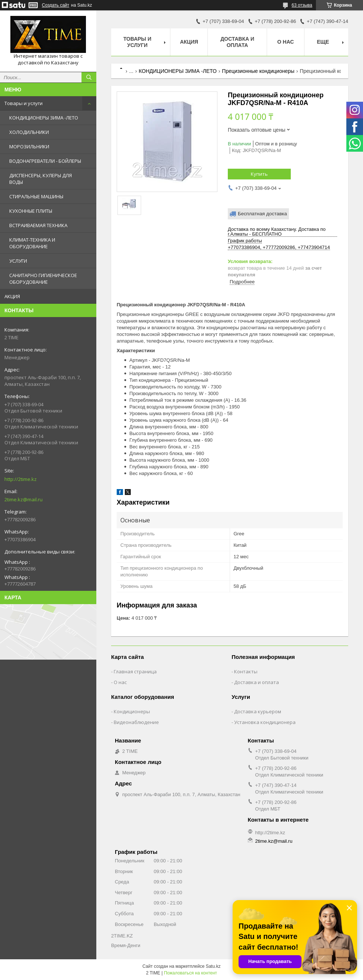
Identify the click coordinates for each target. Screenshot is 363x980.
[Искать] (89, 77)
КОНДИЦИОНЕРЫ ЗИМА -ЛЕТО (44, 118)
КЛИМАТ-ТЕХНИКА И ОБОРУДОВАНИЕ (32, 243)
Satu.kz (213, 966)
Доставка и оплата (237, 42)
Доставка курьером (258, 711)
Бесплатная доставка (262, 214)
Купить (259, 174)
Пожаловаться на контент (190, 973)
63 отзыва (302, 5)
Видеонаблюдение (136, 722)
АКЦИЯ (12, 296)
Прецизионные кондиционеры (258, 71)
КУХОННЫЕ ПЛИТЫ (31, 211)
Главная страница (135, 671)
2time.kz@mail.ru (24, 499)
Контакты (246, 671)
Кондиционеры (132, 711)
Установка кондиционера (265, 722)
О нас (286, 42)
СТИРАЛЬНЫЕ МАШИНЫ (36, 196)
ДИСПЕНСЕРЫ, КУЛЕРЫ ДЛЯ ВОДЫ (41, 179)
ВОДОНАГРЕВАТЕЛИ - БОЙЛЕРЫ (45, 161)
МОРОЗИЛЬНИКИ (29, 147)
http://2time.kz (21, 479)
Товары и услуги (24, 103)
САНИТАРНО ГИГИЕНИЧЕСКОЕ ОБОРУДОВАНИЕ (43, 279)
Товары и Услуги (137, 42)
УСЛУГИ (18, 261)
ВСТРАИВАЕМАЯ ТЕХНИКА (38, 225)
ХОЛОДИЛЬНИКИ (29, 132)
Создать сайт (56, 5)
